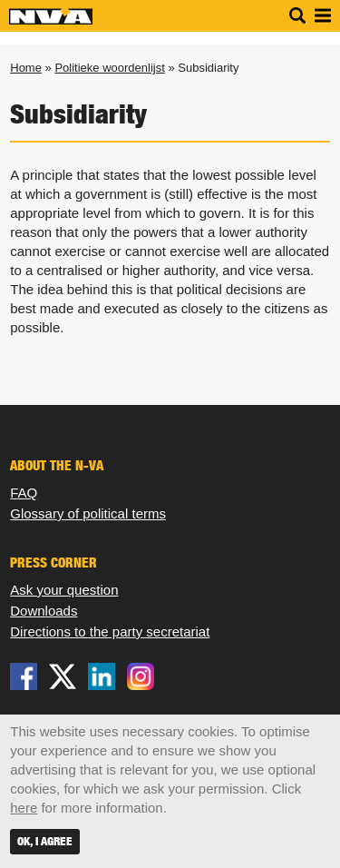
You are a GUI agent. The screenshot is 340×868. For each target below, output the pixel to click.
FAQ (24, 493)
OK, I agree (45, 841)
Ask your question (64, 590)
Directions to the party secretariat (110, 631)
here (24, 808)
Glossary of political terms (88, 513)
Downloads (44, 611)
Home (26, 68)
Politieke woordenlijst (109, 68)
